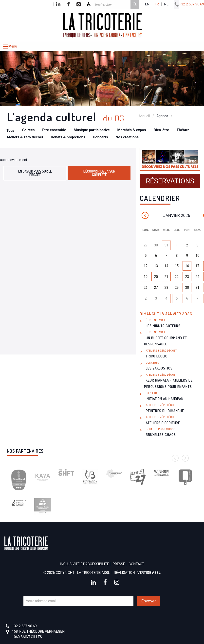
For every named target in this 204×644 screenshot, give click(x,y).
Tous (10, 130)
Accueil (144, 116)
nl (166, 4)
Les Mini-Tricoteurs (163, 326)
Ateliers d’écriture (163, 423)
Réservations (170, 181)
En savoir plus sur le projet (35, 173)
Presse (119, 564)
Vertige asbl (149, 573)
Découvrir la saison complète (99, 173)
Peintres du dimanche (165, 411)
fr (157, 4)
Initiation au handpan (165, 399)
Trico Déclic (157, 356)
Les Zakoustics (159, 368)
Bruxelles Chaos (161, 435)
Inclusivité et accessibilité (84, 564)
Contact (137, 564)
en (147, 4)
